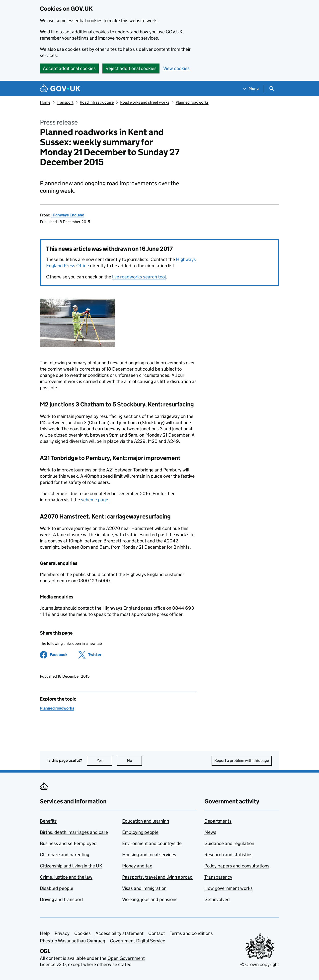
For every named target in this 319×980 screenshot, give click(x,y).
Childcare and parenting (65, 855)
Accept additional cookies (69, 68)
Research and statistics (228, 855)
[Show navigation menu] (251, 89)
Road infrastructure (97, 102)
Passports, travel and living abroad (157, 877)
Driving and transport (62, 899)
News (210, 832)
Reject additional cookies (131, 68)
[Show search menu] (272, 89)
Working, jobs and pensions (150, 899)
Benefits (48, 821)
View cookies (176, 68)
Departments (218, 821)
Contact (157, 933)
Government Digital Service (138, 941)
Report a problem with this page (242, 760)
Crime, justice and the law (66, 877)
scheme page (95, 500)
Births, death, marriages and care (74, 832)
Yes (104, 760)
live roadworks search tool (139, 277)
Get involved (217, 899)
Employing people (140, 832)
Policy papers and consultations (237, 866)
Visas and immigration (144, 888)
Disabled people (57, 888)
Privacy (62, 933)
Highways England (68, 215)
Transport (65, 102)
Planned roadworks (192, 102)
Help (45, 933)
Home (45, 102)
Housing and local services (149, 855)
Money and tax (137, 866)
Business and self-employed (68, 843)
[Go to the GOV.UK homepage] (60, 89)
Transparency (218, 877)
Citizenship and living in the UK (71, 866)
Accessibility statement (120, 933)
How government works (229, 888)
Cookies (82, 933)
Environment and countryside (152, 843)
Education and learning (146, 821)
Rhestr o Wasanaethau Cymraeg (73, 941)
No (134, 760)
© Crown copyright (260, 964)
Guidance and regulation (229, 843)
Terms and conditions (191, 933)
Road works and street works (145, 102)
